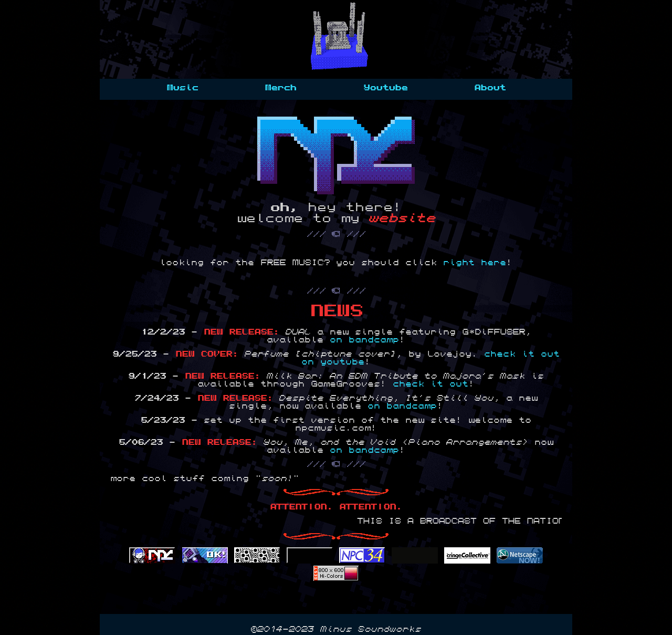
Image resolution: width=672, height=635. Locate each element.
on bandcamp (364, 340)
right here (475, 263)
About (490, 88)
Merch (280, 88)
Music (182, 88)
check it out (430, 384)
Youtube (385, 88)
